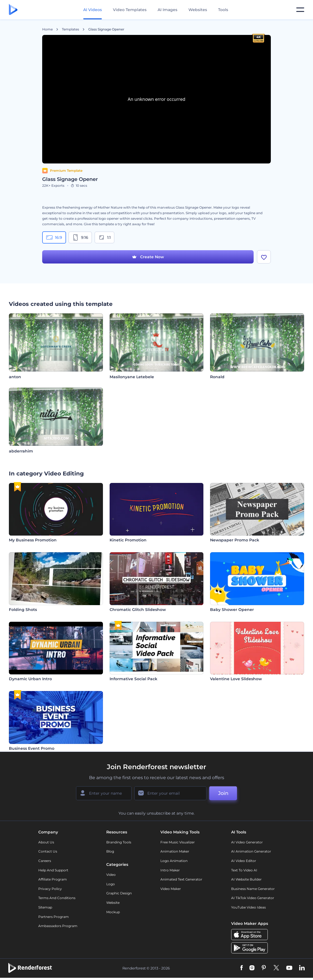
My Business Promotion (33, 540)
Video (111, 875)
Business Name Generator (253, 889)
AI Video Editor (244, 861)
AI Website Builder (246, 879)
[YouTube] (289, 968)
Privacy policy (50, 889)
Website (113, 903)
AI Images (167, 10)
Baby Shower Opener (232, 610)
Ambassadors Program (58, 926)
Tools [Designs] (223, 10)
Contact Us (48, 851)
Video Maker (171, 889)
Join (223, 793)
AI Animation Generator (251, 851)
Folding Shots (23, 610)
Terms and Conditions (57, 898)
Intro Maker (170, 870)
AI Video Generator (247, 842)
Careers (45, 861)
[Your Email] (170, 793)
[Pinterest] (264, 968)
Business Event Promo (32, 748)
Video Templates (130, 10)
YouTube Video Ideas (248, 907)
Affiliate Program (53, 879)
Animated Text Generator (181, 879)
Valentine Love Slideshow (236, 679)
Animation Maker (175, 851)
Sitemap (45, 907)
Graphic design (119, 893)
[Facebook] (242, 968)
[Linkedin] (302, 968)
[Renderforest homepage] (13, 10)
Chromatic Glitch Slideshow (138, 610)
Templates (70, 29)
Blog (110, 851)
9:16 (80, 237)
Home (47, 29)
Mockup (113, 912)
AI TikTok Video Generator (253, 898)
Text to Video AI (244, 870)
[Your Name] (104, 793)
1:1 (104, 237)
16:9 (54, 237)
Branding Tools (119, 842)
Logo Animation (174, 861)
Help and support (53, 870)
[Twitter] (276, 968)
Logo (111, 884)
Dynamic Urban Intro (30, 679)
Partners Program (54, 917)
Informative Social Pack (133, 679)
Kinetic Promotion (128, 540)
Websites (198, 10)
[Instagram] (252, 968)
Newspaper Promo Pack (235, 540)
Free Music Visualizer (178, 842)
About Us (46, 842)
